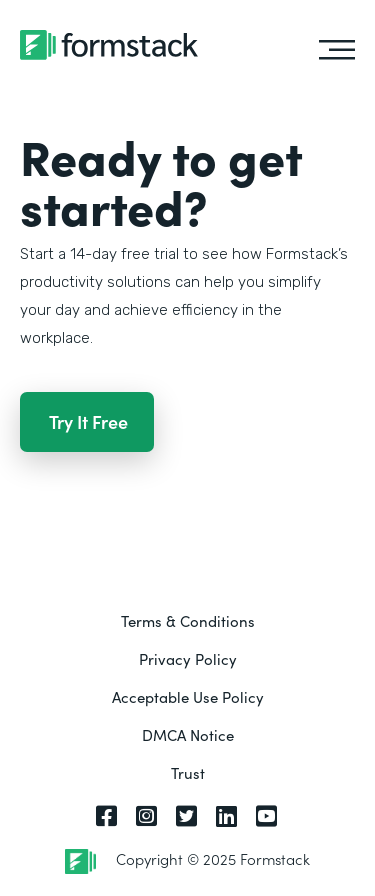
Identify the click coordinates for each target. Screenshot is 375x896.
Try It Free (88, 421)
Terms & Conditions (188, 620)
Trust (188, 772)
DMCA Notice (188, 734)
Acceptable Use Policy (188, 696)
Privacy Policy (188, 658)
